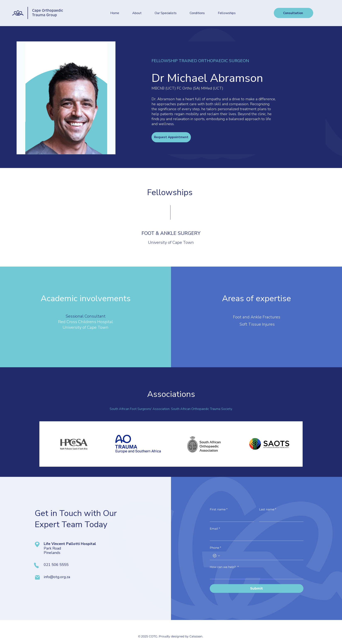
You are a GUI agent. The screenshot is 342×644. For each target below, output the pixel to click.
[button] (166, 13)
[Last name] (280, 517)
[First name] (231, 517)
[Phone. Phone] (261, 556)
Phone (215, 548)
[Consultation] (293, 13)
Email (215, 529)
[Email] (255, 536)
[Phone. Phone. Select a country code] (216, 556)
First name (219, 510)
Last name (268, 510)
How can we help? (224, 567)
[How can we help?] (255, 575)
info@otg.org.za (57, 577)
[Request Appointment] (171, 137)
